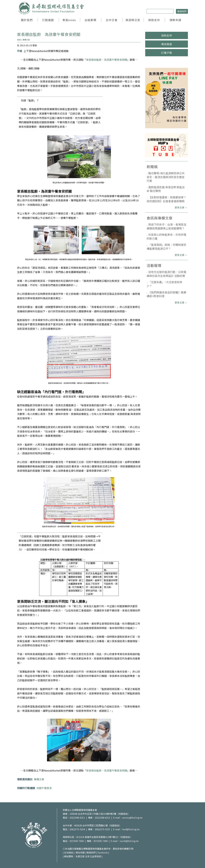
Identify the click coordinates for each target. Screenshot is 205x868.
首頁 (19, 40)
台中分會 (112, 20)
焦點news (69, 20)
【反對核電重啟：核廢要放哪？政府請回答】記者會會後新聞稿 (166, 199)
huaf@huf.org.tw (131, 829)
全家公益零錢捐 (93, 856)
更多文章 (180, 207)
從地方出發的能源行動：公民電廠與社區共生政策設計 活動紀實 (166, 274)
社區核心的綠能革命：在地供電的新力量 (166, 236)
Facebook (103, 852)
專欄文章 (26, 40)
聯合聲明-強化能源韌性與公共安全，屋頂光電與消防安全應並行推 (166, 177)
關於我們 (27, 20)
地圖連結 (123, 814)
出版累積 (90, 20)
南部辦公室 (133, 20)
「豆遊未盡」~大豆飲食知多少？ (164, 284)
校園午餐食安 (44, 788)
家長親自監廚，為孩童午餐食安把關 (107, 60)
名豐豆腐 (80, 856)
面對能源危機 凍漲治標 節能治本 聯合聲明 (166, 189)
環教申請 (175, 20)
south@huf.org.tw (129, 841)
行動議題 (48, 20)
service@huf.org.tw (132, 818)
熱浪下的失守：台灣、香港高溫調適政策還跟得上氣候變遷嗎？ (166, 226)
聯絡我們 (182, 11)
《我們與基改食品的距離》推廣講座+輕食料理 (166, 294)
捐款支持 (154, 20)
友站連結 (69, 852)
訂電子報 (167, 53)
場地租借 (167, 44)
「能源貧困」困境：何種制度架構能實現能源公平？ (166, 247)
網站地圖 (80, 852)
